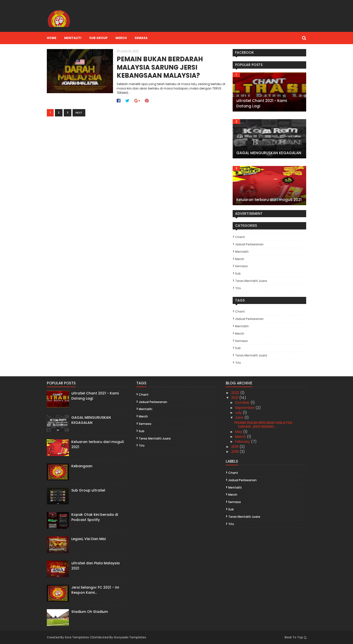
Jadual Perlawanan (249, 244)
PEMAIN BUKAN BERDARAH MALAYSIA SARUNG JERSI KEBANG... (263, 425)
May (239, 432)
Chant (240, 237)
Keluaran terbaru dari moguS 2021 (269, 200)
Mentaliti (73, 38)
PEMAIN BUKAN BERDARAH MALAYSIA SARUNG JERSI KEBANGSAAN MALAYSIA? (160, 68)
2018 (235, 452)
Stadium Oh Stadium (90, 612)
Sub (238, 273)
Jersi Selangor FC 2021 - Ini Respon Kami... (95, 590)
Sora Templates (77, 637)
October (243, 403)
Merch (121, 38)
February (243, 442)
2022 (236, 393)
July (239, 413)
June (240, 417)
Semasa (141, 38)
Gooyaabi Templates (130, 637)
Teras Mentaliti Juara (251, 281)
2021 (235, 398)
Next (79, 113)
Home (52, 38)
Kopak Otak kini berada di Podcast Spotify (95, 517)
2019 (235, 447)
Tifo (238, 288)
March (241, 437)
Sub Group (98, 38)
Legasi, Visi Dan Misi (88, 539)
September (245, 408)
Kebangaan (82, 466)
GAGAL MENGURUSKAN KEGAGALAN (269, 153)
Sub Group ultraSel (88, 490)
